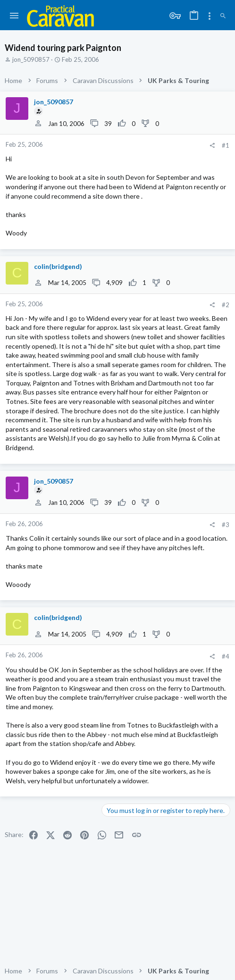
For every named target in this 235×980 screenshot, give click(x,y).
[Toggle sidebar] (210, 16)
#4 (226, 656)
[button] (14, 16)
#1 (226, 145)
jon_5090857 (31, 59)
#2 (226, 305)
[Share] (212, 146)
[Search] (223, 16)
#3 (226, 525)
